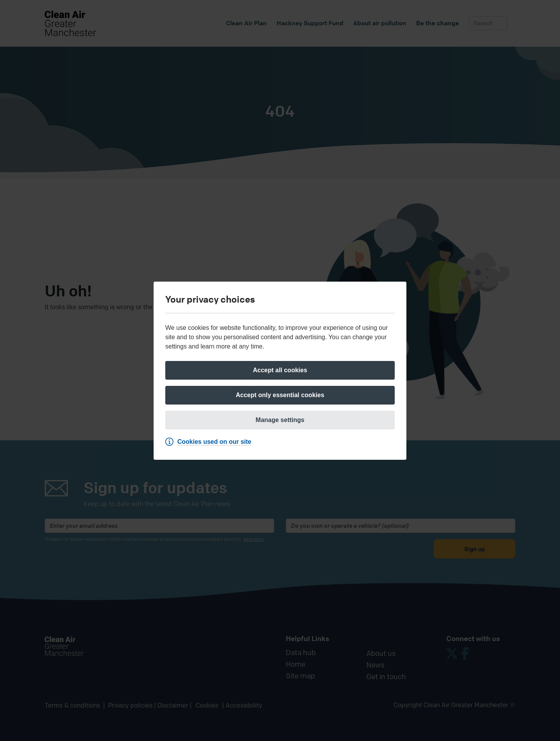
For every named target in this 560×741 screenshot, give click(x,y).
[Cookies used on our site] (210, 442)
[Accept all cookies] (280, 370)
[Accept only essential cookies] (280, 395)
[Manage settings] (280, 420)
